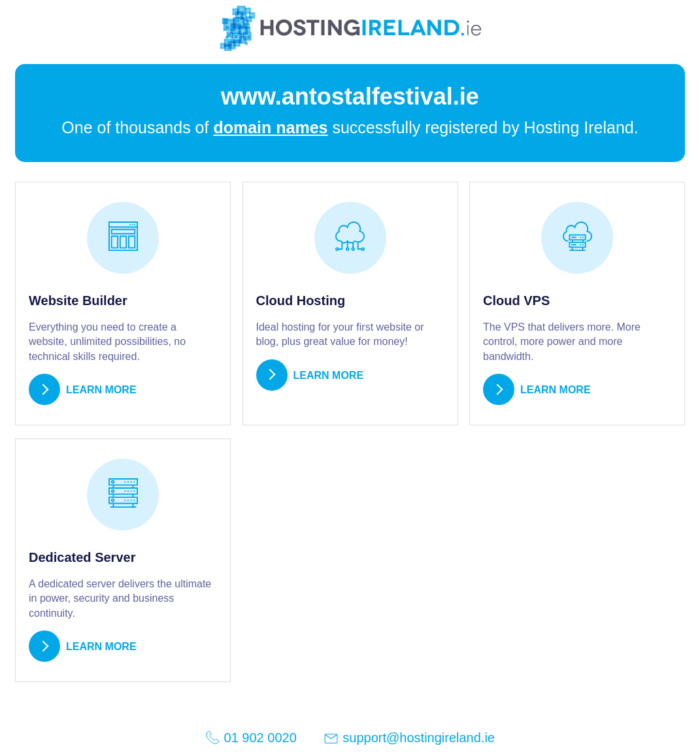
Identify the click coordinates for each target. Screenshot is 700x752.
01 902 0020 (251, 737)
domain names (270, 127)
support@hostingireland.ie (409, 739)
